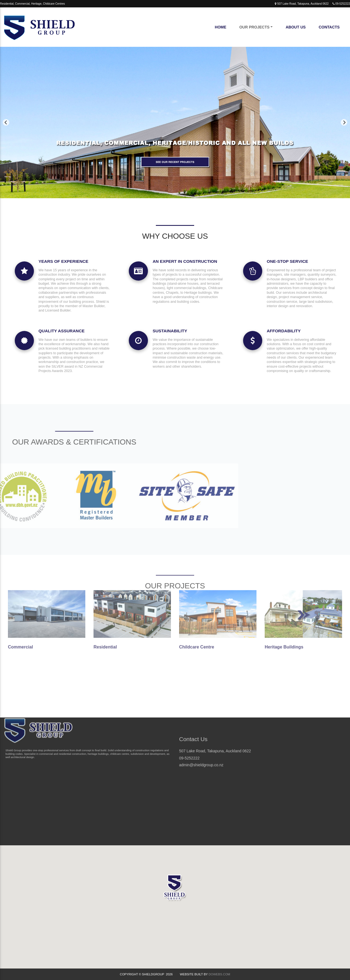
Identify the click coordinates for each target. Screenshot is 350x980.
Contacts (329, 27)
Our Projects (254, 27)
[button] (175, 893)
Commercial (21, 612)
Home (221, 27)
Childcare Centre (197, 612)
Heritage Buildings (284, 612)
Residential (105, 612)
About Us (296, 27)
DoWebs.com (219, 974)
